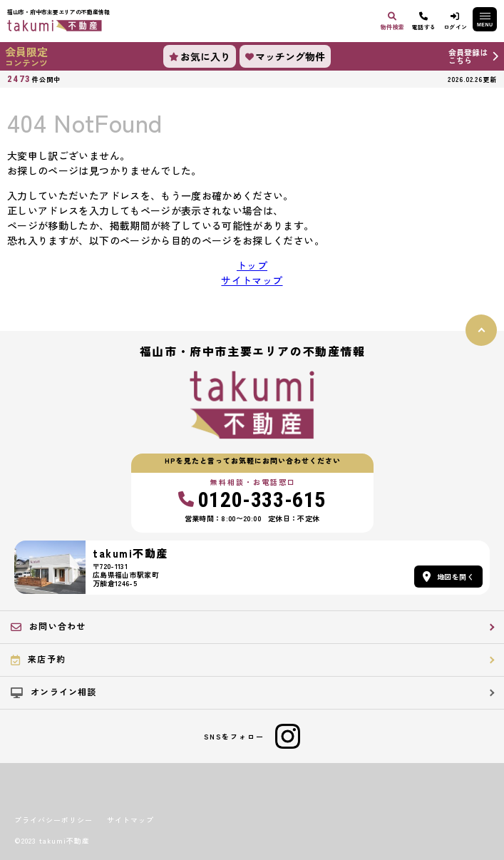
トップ (252, 265)
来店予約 (38, 659)
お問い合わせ (48, 626)
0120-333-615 (252, 500)
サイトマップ (252, 280)
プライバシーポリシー (53, 820)
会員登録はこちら (468, 56)
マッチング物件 (285, 56)
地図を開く (448, 577)
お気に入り (200, 56)
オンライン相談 (54, 692)
